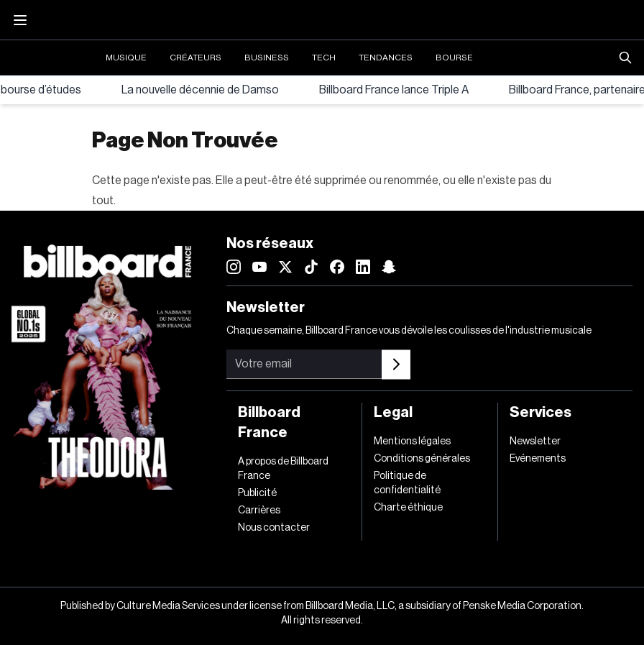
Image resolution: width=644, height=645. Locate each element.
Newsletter (535, 442)
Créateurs (195, 58)
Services (540, 413)
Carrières (259, 511)
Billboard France (269, 423)
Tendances (386, 58)
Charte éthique (408, 508)
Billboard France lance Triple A (394, 90)
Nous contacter (274, 528)
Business (267, 58)
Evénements (538, 459)
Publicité (257, 493)
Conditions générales (422, 459)
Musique (126, 58)
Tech (324, 58)
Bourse (454, 58)
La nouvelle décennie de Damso (200, 90)
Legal (393, 413)
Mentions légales (412, 442)
